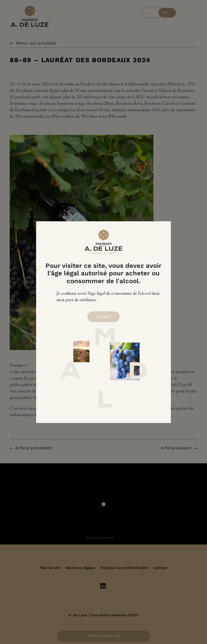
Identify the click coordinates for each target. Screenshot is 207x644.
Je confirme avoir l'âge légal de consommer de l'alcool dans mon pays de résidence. (108, 297)
